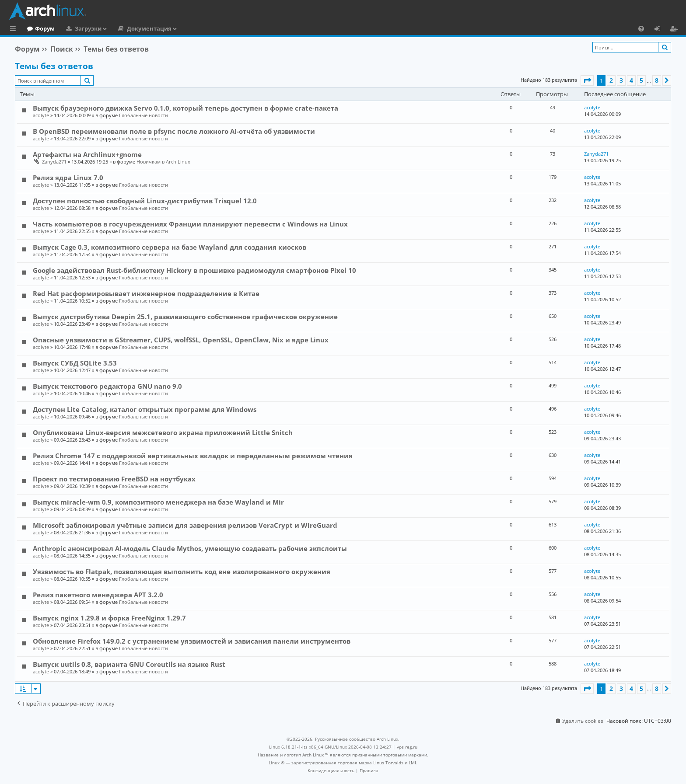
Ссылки (15, 30)
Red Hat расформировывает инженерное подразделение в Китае (146, 293)
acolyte (41, 115)
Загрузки (124, 28)
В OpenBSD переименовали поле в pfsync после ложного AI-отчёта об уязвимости (174, 131)
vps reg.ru (407, 747)
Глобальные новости (143, 115)
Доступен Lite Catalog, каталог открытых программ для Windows (145, 409)
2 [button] (611, 80)
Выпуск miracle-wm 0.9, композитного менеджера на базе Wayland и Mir (158, 502)
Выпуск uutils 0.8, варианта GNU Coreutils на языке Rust (129, 664)
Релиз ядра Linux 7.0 (68, 178)
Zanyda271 (54, 162)
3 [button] (621, 80)
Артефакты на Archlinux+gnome (87, 154)
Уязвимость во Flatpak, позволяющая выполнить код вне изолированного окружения (182, 571)
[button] (587, 80)
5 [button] (641, 80)
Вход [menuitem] (660, 30)
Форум (81, 28)
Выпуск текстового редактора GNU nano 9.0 (107, 386)
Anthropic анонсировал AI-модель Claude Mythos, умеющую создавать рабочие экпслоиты (190, 548)
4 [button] (631, 80)
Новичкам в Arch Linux (163, 162)
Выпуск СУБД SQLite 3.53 (75, 363)
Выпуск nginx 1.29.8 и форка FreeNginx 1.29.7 (109, 618)
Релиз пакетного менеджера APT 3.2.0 (98, 595)
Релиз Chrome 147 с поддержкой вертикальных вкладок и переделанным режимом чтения (193, 456)
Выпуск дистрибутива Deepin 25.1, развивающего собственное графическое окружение (185, 317)
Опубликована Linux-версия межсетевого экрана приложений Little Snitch (163, 432)
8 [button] (657, 80)
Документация (185, 28)
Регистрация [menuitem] (675, 30)
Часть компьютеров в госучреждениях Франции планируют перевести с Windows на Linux (190, 224)
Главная (39, 28)
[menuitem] (641, 28)
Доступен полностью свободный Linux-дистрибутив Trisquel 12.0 (145, 201)
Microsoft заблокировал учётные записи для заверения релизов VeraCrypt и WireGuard (185, 525)
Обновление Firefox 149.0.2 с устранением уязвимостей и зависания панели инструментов (192, 641)
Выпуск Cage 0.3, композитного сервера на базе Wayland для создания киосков (170, 247)
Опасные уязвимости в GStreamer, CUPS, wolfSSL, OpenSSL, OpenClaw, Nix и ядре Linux (181, 340)
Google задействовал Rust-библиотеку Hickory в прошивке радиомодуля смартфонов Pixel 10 (194, 270)
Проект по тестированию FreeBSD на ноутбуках (114, 479)
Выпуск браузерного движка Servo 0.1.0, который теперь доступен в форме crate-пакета (185, 108)
